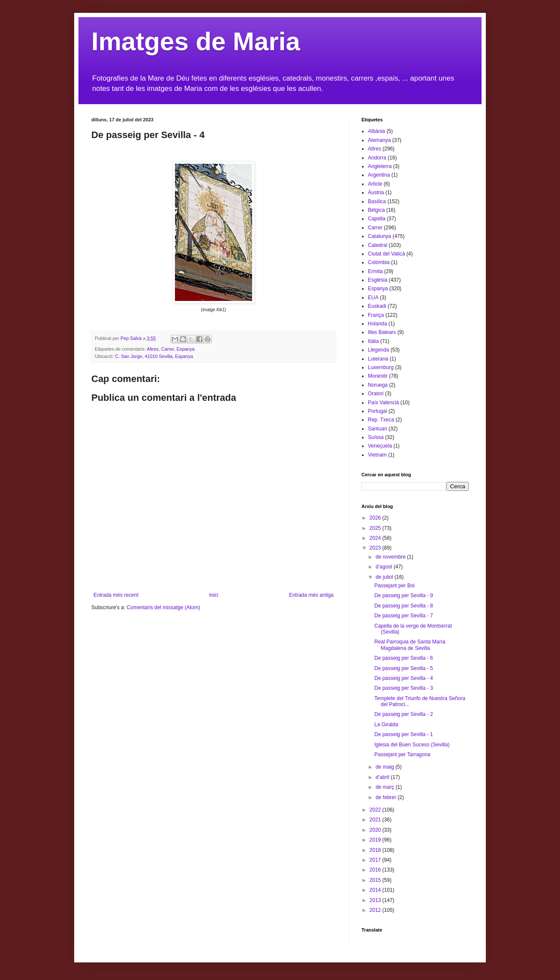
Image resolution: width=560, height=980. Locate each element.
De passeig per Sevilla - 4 (404, 678)
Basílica (377, 201)
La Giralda (386, 724)
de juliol (385, 577)
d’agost (385, 567)
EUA (373, 298)
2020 (376, 830)
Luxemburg (381, 367)
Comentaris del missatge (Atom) (163, 607)
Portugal (378, 411)
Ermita (375, 271)
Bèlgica (376, 210)
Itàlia (373, 341)
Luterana (378, 359)
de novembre (391, 557)
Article (375, 184)
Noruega (378, 385)
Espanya (186, 349)
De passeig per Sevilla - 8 (404, 606)
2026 (376, 518)
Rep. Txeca (381, 420)
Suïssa (376, 437)
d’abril (383, 777)
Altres (153, 349)
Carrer (168, 349)
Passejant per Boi (394, 586)
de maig (385, 767)
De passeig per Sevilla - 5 (404, 668)
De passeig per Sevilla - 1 (404, 734)
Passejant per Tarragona (402, 755)
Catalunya (379, 236)
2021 (376, 820)
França (376, 315)
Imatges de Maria (196, 41)
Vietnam (377, 455)
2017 (376, 860)
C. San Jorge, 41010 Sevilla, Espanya (154, 356)
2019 (376, 840)
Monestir (378, 376)
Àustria (376, 192)
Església (378, 280)
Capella (377, 219)
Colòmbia (379, 262)
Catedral (378, 245)
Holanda (378, 324)
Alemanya (379, 140)
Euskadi (377, 306)
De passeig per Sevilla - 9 (404, 595)
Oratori (376, 394)
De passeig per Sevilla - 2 (404, 714)
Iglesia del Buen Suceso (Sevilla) (412, 745)
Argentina (379, 175)
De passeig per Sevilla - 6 (404, 658)
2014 (376, 890)
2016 (376, 870)
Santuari (378, 429)
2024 (376, 538)
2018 (376, 850)
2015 (376, 880)
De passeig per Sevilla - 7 (404, 616)
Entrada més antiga (311, 595)
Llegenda (378, 350)
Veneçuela (380, 446)
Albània (376, 131)
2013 (376, 900)
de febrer (387, 797)
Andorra (377, 158)
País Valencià (384, 403)
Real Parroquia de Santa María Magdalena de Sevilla (410, 645)
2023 (376, 548)
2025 (376, 528)
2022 (376, 810)
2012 (376, 910)
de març (386, 787)
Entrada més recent (116, 595)
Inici (214, 595)
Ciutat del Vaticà (387, 254)
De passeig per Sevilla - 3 (404, 688)
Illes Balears (382, 332)
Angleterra (380, 166)
